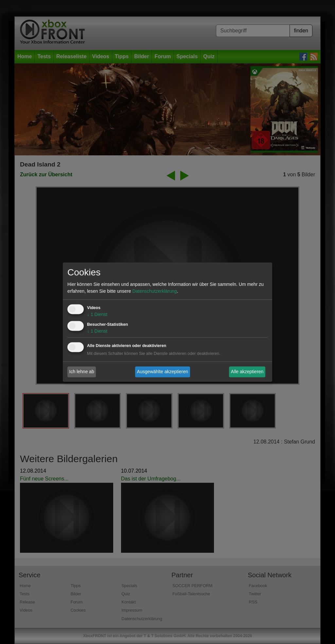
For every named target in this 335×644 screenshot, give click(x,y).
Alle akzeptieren (247, 372)
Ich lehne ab (82, 372)
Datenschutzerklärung (154, 291)
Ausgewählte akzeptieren (163, 372)
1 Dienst (97, 314)
